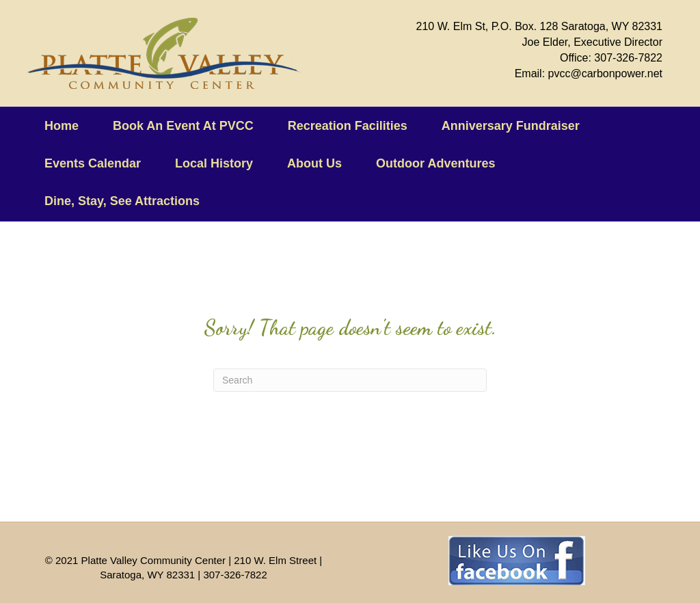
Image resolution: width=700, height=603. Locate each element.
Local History (214, 163)
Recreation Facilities (348, 126)
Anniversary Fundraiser (511, 126)
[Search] (350, 380)
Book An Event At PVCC (183, 126)
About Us (314, 163)
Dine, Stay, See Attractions (122, 201)
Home (62, 126)
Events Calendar (93, 163)
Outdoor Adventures (435, 163)
